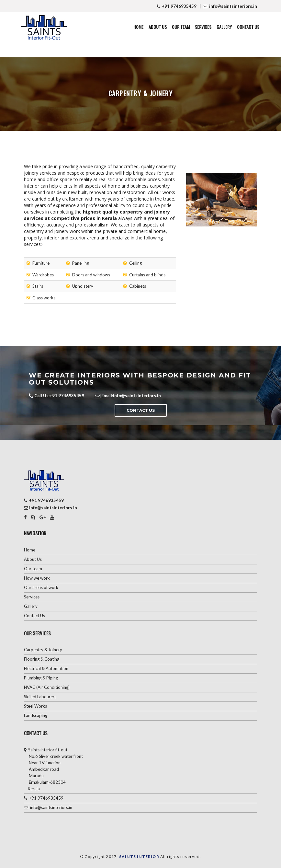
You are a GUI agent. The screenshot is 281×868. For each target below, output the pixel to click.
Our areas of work (41, 587)
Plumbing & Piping (41, 678)
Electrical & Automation (46, 668)
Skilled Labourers (40, 697)
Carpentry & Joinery (43, 650)
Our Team (181, 27)
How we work (37, 578)
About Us (158, 27)
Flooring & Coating (42, 659)
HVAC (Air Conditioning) (47, 687)
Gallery (224, 27)
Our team (33, 569)
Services (203, 27)
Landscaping (36, 715)
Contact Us (248, 27)
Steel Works (35, 706)
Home (138, 27)
